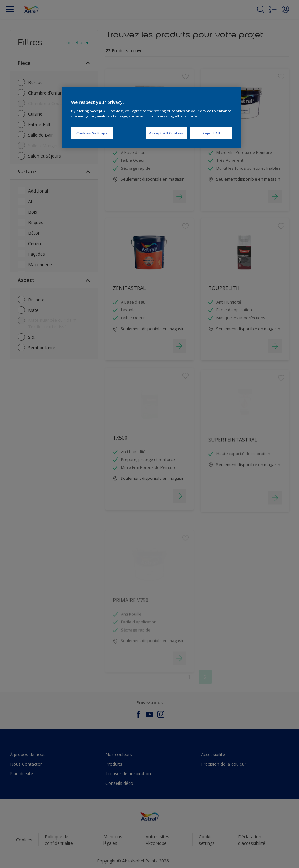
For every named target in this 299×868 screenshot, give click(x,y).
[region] (152, 118)
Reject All (211, 133)
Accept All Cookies (166, 133)
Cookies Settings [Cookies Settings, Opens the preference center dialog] (92, 133)
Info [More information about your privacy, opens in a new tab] (193, 116)
